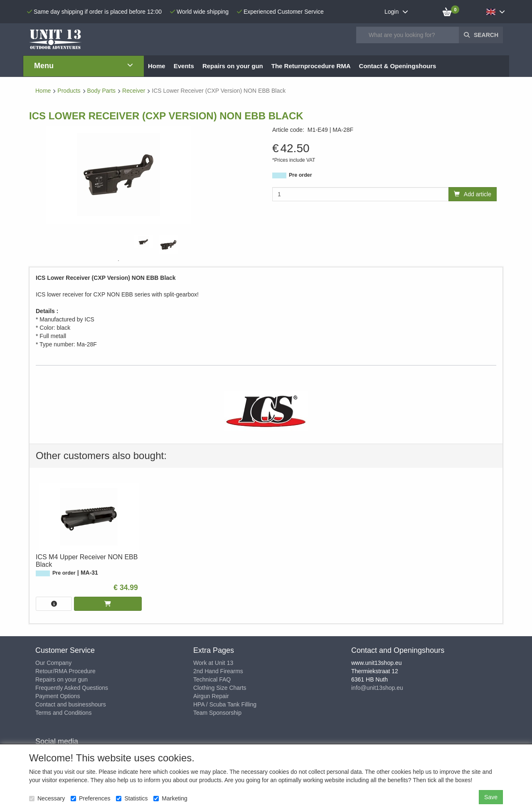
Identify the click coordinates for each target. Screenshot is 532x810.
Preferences (90, 798)
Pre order (300, 175)
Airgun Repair (211, 696)
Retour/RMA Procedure (65, 671)
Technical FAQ (212, 679)
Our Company (53, 663)
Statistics (132, 798)
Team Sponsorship (217, 713)
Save (491, 797)
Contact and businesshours (71, 704)
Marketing (170, 798)
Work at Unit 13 (213, 663)
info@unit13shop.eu (377, 688)
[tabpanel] (143, 242)
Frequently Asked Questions (72, 688)
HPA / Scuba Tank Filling (225, 704)
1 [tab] (118, 261)
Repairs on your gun (62, 679)
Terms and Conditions (63, 713)
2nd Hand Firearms (218, 671)
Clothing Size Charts (220, 688)
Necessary (47, 798)
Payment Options (58, 696)
